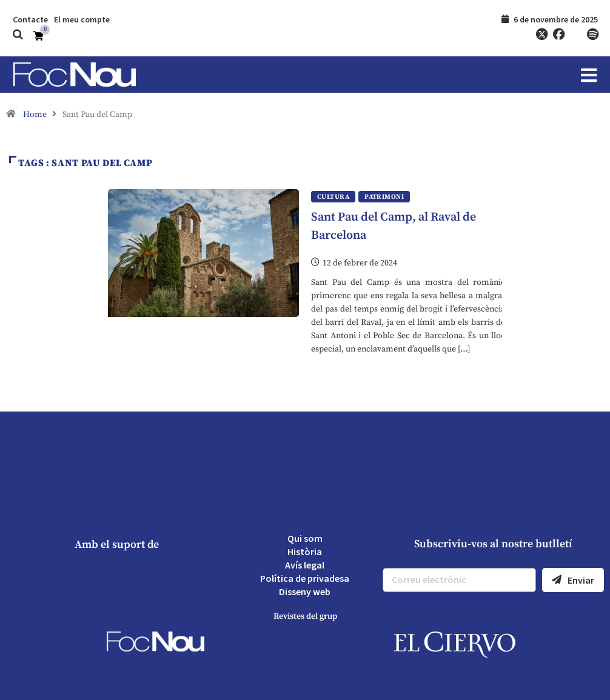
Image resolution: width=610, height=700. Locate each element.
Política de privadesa (305, 578)
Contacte (30, 19)
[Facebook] (558, 35)
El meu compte (82, 19)
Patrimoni (384, 197)
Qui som (305, 538)
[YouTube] (575, 35)
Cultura (333, 197)
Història (305, 552)
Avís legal (305, 565)
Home (35, 115)
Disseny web (305, 592)
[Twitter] (541, 35)
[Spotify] (592, 35)
